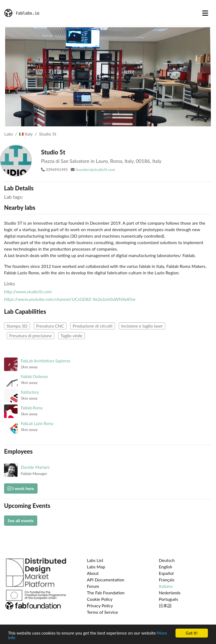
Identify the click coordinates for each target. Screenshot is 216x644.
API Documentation (106, 580)
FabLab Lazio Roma (37, 424)
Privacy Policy (100, 606)
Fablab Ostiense (34, 377)
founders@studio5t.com (95, 169)
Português (168, 599)
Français (166, 580)
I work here (21, 488)
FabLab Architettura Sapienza (45, 361)
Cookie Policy (100, 599)
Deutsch (167, 560)
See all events (21, 520)
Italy (26, 134)
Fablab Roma (32, 408)
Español (166, 573)
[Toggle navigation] (205, 13)
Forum (93, 586)
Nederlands (170, 593)
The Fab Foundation (106, 593)
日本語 (165, 606)
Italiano (166, 586)
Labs (9, 134)
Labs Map (96, 567)
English (166, 567)
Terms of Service (102, 612)
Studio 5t (48, 134)
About (93, 573)
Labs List (95, 560)
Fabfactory (30, 392)
